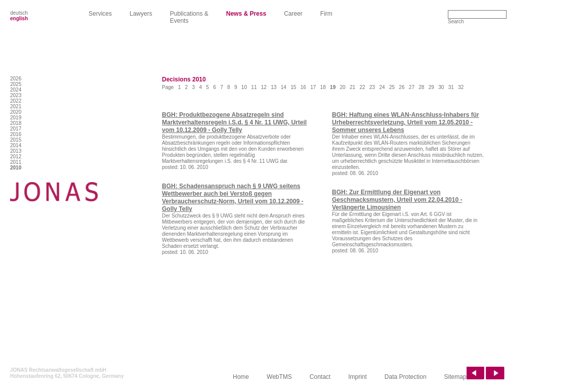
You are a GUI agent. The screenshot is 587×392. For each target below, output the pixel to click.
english (19, 18)
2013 (16, 151)
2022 (16, 101)
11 (254, 87)
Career (293, 14)
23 (372, 87)
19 (333, 87)
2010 (16, 168)
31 (451, 87)
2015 (16, 140)
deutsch (19, 13)
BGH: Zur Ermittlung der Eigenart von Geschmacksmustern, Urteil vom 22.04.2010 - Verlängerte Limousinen (397, 200)
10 (244, 87)
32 (461, 87)
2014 (16, 145)
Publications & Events (189, 17)
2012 (16, 157)
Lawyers (141, 14)
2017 (16, 129)
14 (284, 87)
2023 (16, 95)
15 (293, 87)
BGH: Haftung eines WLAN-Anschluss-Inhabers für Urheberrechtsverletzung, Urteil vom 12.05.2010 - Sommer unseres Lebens (406, 122)
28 (421, 87)
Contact (320, 377)
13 (274, 87)
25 (392, 87)
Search (456, 21)
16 (303, 87)
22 (362, 87)
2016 (16, 134)
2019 (16, 118)
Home (241, 377)
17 (313, 87)
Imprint (358, 377)
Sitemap (455, 377)
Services (100, 14)
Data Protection (406, 377)
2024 (16, 90)
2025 (16, 84)
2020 (16, 112)
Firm (326, 14)
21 (352, 87)
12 (264, 87)
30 (441, 87)
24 (382, 87)
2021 (16, 106)
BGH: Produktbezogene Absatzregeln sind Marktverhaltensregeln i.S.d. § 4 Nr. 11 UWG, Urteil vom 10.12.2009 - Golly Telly (234, 122)
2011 (16, 162)
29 (431, 87)
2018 (16, 123)
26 (402, 87)
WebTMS (279, 377)
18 (323, 87)
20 (343, 87)
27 (412, 87)
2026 (16, 79)
